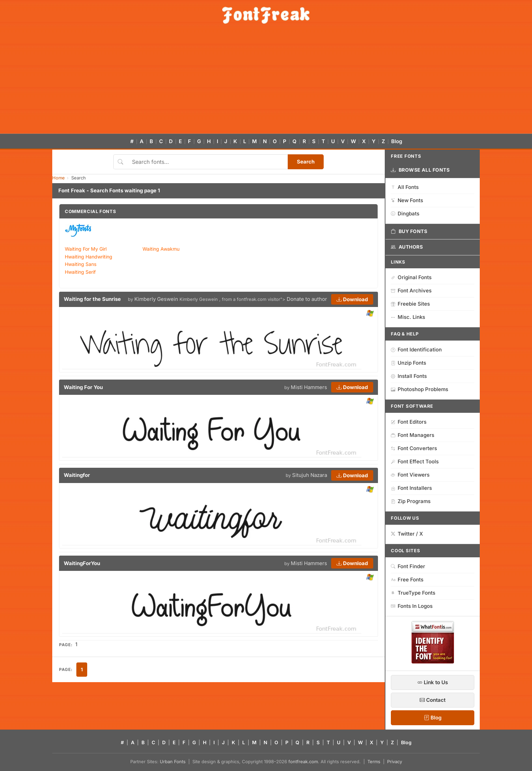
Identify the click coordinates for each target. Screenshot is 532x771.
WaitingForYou (82, 563)
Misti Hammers (309, 387)
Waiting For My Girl (86, 249)
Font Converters (414, 448)
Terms (374, 762)
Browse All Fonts (420, 170)
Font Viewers (410, 475)
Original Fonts (411, 277)
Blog (397, 141)
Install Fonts (409, 376)
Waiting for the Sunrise (92, 299)
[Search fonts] (207, 162)
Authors (407, 247)
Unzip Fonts (408, 363)
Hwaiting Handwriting (89, 257)
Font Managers (413, 435)
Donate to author (307, 299)
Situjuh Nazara (310, 475)
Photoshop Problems (420, 389)
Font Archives (411, 291)
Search (306, 162)
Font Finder (408, 566)
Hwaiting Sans (81, 264)
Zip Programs (411, 501)
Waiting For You (83, 387)
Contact (433, 700)
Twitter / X (407, 534)
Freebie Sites (410, 304)
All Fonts (405, 187)
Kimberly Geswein (156, 299)
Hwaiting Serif (80, 272)
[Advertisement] (266, 83)
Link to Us (433, 682)
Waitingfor (77, 475)
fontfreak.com (303, 762)
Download (352, 299)
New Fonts (407, 200)
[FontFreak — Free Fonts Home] (266, 15)
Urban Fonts (173, 762)
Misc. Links (408, 317)
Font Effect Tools (415, 461)
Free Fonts (407, 580)
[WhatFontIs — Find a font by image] (433, 661)
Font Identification (416, 350)
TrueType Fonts (413, 593)
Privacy (395, 762)
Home (59, 178)
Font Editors (409, 422)
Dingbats (405, 214)
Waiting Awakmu (161, 249)
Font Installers (411, 488)
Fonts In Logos (412, 606)
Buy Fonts (409, 231)
